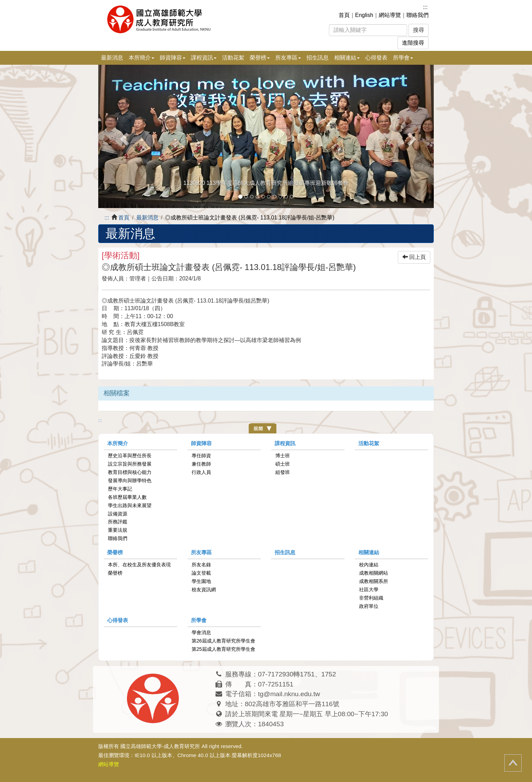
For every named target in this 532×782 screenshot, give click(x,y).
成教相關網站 (374, 573)
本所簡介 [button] (141, 58)
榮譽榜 (115, 552)
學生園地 (201, 581)
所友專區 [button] (288, 58)
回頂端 (513, 763)
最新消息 (112, 58)
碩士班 (283, 464)
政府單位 (369, 606)
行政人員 (201, 472)
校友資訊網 (204, 590)
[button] (123, 136)
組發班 (283, 472)
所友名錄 (201, 565)
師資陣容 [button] (173, 58)
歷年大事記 (120, 489)
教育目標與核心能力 (130, 472)
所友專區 (201, 552)
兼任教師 (201, 464)
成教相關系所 (374, 581)
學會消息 (201, 632)
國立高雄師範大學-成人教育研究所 (160, 746)
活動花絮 (233, 58)
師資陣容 (201, 443)
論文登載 (201, 573)
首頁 (344, 15)
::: (425, 7)
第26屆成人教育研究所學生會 (223, 641)
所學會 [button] (403, 58)
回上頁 (414, 257)
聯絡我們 (418, 15)
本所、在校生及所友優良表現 (139, 565)
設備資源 (118, 514)
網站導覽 (390, 15)
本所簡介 (118, 443)
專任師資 (201, 456)
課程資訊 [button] (204, 58)
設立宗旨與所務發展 (130, 464)
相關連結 (369, 552)
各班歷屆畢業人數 (127, 497)
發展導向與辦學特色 (130, 480)
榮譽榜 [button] (260, 58)
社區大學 (369, 590)
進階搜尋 (413, 43)
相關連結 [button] (347, 58)
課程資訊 (285, 443)
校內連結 (369, 565)
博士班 (283, 456)
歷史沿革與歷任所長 (130, 456)
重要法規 (118, 530)
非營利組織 (371, 598)
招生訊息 (318, 58)
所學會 (199, 620)
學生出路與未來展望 (130, 505)
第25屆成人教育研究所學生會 (223, 649)
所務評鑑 (118, 522)
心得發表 (376, 58)
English (364, 15)
